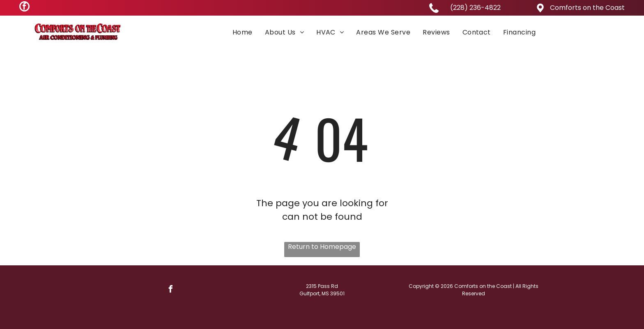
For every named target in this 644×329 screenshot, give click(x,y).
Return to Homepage (322, 247)
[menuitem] (243, 32)
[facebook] (24, 7)
